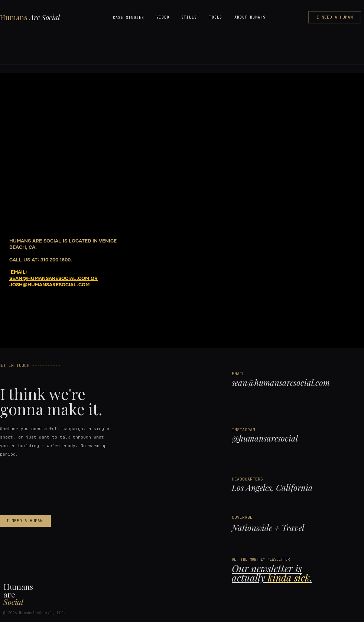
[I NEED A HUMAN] (335, 17)
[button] (129, 17)
